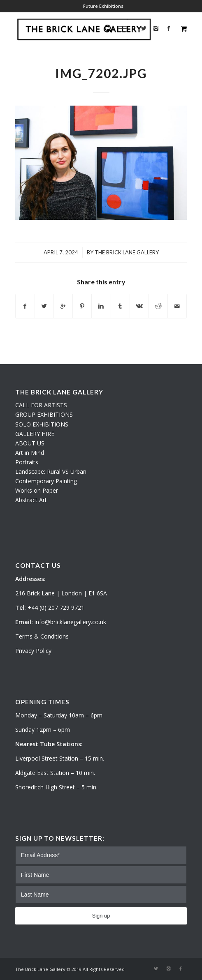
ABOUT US (30, 443)
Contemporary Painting (46, 481)
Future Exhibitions (103, 6)
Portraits (27, 462)
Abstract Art (31, 500)
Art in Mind (30, 453)
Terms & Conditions (42, 636)
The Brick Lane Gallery (127, 252)
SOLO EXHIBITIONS (42, 424)
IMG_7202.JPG (101, 73)
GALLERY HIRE (35, 434)
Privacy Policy (33, 651)
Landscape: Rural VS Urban (51, 472)
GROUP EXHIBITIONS (44, 414)
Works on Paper (37, 490)
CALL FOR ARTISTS (41, 405)
